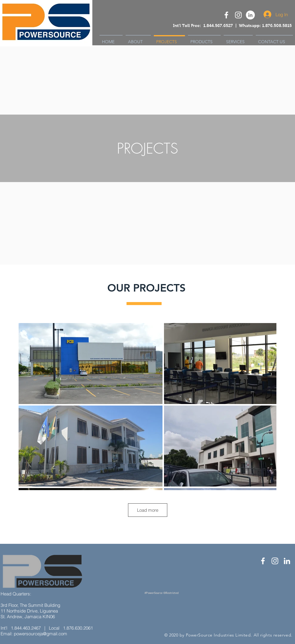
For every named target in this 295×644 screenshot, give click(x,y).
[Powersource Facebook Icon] (226, 15)
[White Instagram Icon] (238, 15)
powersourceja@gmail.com (40, 634)
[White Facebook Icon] (263, 561)
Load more (148, 510)
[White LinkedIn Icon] (287, 561)
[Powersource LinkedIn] (250, 15)
